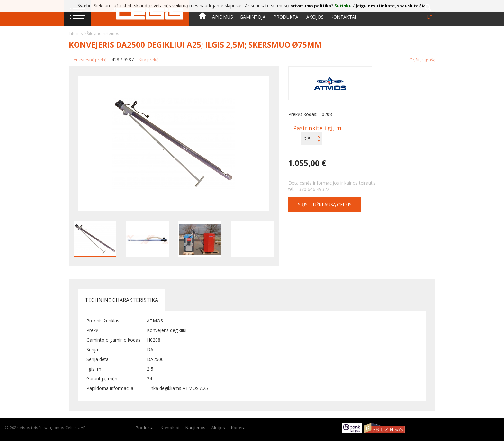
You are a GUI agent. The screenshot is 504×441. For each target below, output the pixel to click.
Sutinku (343, 6)
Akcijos (315, 17)
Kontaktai (343, 17)
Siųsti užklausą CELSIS (325, 205)
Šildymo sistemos (103, 34)
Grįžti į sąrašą (422, 60)
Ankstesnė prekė (90, 60)
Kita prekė (149, 60)
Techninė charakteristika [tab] (122, 300)
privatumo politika (311, 6)
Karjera (238, 428)
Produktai (287, 17)
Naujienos (195, 428)
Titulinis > (78, 34)
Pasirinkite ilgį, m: (318, 128)
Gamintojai (253, 17)
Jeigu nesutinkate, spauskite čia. (391, 6)
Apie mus (223, 17)
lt (430, 17)
